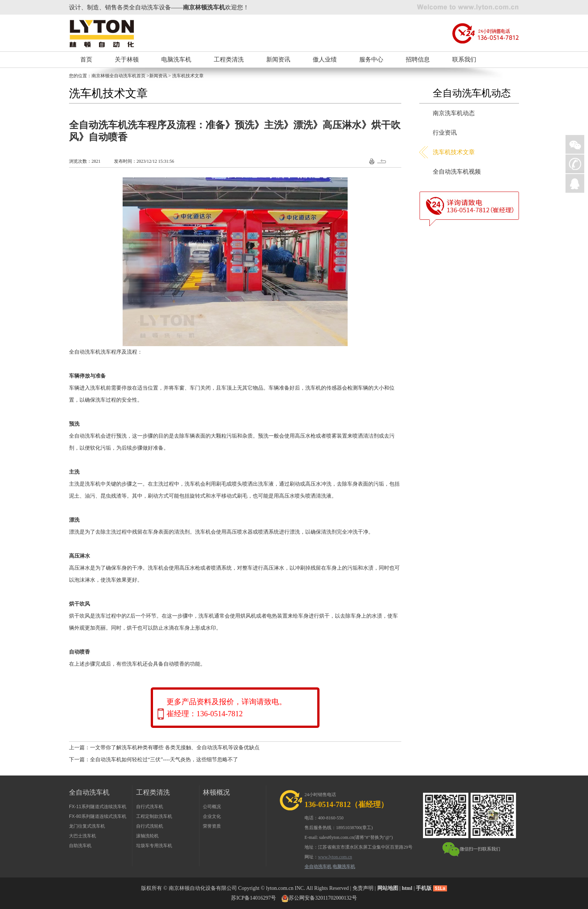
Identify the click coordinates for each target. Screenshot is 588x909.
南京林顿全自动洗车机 (114, 76)
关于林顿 (127, 59)
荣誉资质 (212, 826)
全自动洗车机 (318, 867)
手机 (575, 164)
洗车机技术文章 (454, 152)
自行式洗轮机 (150, 826)
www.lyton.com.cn (335, 857)
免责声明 (363, 888)
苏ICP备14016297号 (253, 898)
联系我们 (464, 59)
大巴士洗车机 (82, 836)
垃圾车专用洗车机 (154, 846)
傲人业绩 (325, 59)
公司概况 (212, 807)
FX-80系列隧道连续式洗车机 (98, 816)
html (407, 888)
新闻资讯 (278, 59)
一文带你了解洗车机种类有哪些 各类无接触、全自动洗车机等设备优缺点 (175, 748)
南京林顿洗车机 (204, 7)
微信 (575, 144)
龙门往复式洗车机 (87, 826)
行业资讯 (445, 133)
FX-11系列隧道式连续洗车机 (98, 807)
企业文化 (212, 816)
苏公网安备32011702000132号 (323, 898)
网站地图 (388, 888)
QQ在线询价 (575, 183)
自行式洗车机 (150, 807)
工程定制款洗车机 (154, 816)
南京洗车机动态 (454, 113)
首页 (86, 59)
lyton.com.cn (280, 888)
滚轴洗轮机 (147, 836)
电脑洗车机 (176, 59)
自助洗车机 (80, 846)
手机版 (424, 888)
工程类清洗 (229, 59)
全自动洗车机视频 (457, 172)
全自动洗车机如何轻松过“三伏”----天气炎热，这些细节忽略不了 (164, 760)
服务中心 (371, 59)
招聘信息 (418, 59)
